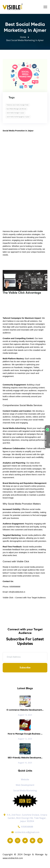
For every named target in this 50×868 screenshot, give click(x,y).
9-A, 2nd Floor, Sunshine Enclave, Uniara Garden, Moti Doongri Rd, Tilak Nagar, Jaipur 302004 (27, 818)
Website (25, 779)
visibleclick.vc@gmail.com (25, 832)
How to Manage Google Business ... (25, 734)
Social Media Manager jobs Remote (16, 109)
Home (23, 37)
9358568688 (25, 827)
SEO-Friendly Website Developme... (25, 758)
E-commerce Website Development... (25, 710)
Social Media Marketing (25, 791)
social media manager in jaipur (15, 113)
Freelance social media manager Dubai (18, 105)
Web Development (25, 785)
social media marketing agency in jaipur (18, 117)
